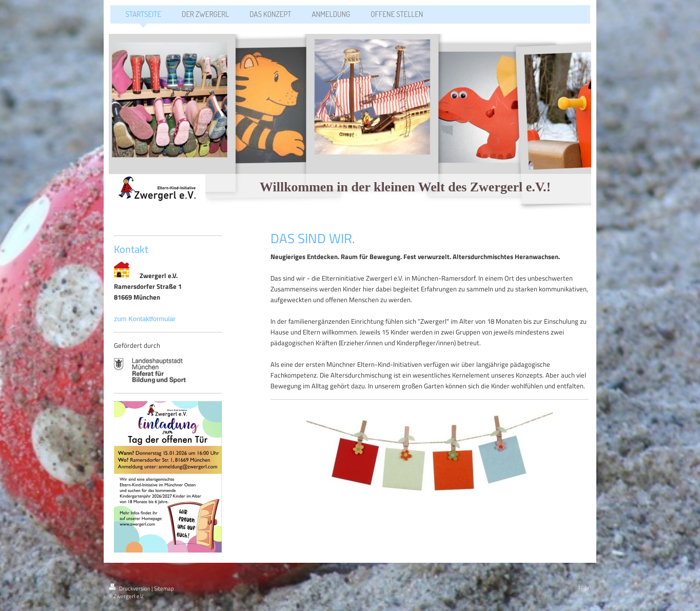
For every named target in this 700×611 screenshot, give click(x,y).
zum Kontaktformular (146, 319)
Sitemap (164, 588)
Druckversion (130, 588)
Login (585, 587)
